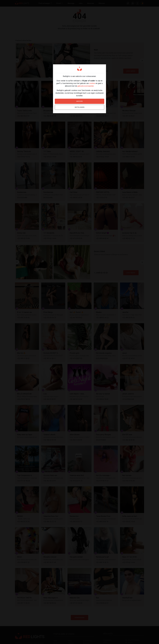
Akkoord (79, 101)
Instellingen (80, 107)
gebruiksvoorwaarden (86, 86)
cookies (92, 83)
